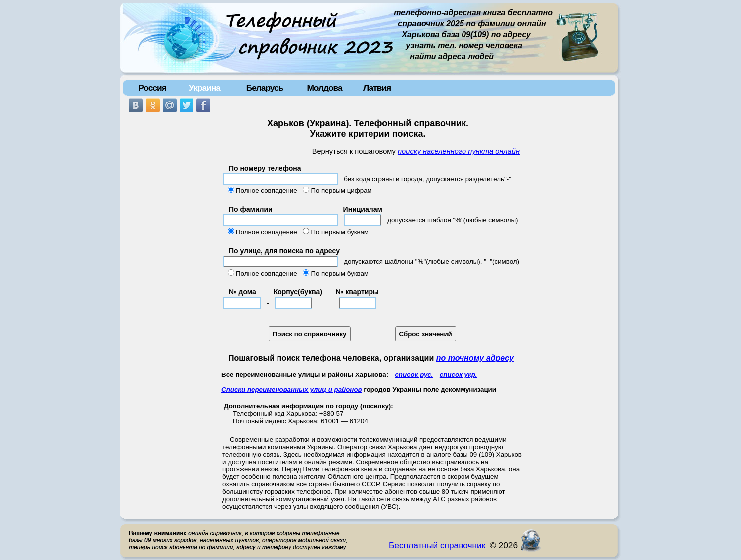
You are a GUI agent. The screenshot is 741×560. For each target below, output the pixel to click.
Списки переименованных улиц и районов (292, 390)
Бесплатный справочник (437, 545)
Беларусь (265, 88)
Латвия (377, 88)
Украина (205, 88)
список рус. (414, 375)
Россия (152, 88)
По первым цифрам (341, 191)
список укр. (459, 375)
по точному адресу (475, 358)
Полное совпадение (267, 191)
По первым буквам (340, 232)
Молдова (324, 88)
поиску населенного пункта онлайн (459, 151)
